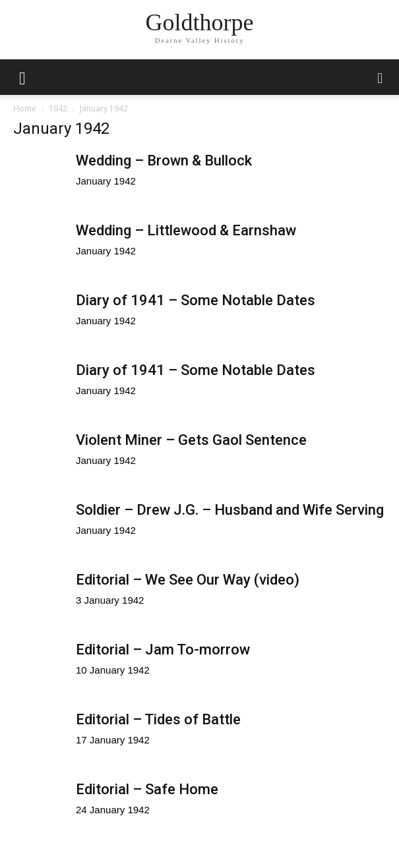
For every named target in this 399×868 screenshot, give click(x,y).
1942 (58, 108)
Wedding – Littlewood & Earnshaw (186, 230)
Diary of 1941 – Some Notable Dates (196, 300)
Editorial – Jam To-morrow (163, 650)
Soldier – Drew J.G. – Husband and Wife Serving (230, 510)
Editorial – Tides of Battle (158, 719)
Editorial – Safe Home (147, 789)
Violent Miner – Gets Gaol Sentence (191, 440)
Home (25, 108)
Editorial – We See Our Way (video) (188, 580)
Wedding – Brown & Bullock (164, 160)
